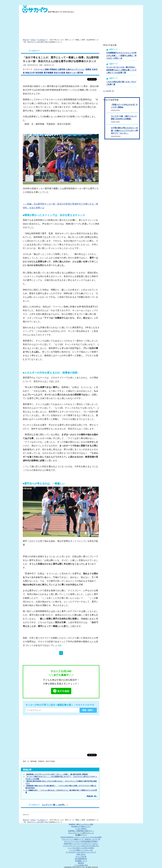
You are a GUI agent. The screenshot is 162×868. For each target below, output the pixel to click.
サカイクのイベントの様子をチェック (81, 833)
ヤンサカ (81, 852)
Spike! (81, 844)
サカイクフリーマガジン (81, 841)
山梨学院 (61, 69)
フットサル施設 (81, 850)
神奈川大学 (30, 73)
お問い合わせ (81, 854)
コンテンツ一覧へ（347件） (54, 805)
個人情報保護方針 (81, 859)
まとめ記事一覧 (108, 91)
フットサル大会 (81, 848)
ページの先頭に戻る (81, 865)
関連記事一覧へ (92, 796)
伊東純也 (53, 69)
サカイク (26, 40)
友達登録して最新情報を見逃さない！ (81, 831)
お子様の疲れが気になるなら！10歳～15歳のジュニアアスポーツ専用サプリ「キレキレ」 (124, 130)
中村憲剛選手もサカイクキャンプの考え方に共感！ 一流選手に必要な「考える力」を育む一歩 (121, 55)
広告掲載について (81, 861)
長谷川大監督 (59, 73)
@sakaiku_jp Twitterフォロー (81, 826)
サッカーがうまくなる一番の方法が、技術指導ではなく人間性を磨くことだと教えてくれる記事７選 (121, 70)
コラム (33, 40)
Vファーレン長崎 (41, 69)
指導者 (88, 69)
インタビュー (42, 40)
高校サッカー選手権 (74, 73)
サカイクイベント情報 (81, 839)
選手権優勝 (48, 73)
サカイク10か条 (81, 857)
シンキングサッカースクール (81, 846)
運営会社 (81, 863)
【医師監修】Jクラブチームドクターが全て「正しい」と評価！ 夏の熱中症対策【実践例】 (57, 774)
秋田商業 (39, 73)
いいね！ (81, 829)
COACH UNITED (81, 837)
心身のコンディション (75, 69)
